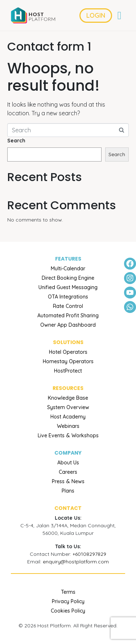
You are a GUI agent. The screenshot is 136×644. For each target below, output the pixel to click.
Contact (68, 508)
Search (16, 141)
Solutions (68, 342)
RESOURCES (68, 388)
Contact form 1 (49, 46)
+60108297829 (89, 554)
